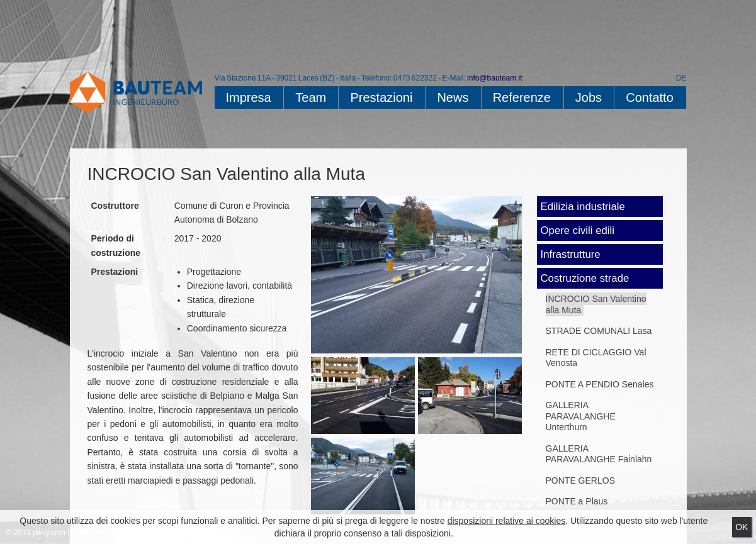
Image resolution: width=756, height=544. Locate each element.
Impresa (249, 97)
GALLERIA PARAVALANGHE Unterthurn (581, 416)
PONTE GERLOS (580, 480)
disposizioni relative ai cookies (507, 521)
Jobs (589, 97)
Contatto (650, 97)
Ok (742, 527)
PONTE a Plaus (577, 501)
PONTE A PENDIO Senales (600, 384)
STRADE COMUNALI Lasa (599, 331)
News (453, 97)
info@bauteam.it (494, 78)
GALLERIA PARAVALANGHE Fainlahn (599, 454)
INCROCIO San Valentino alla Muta (596, 304)
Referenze (522, 97)
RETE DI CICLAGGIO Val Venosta (596, 358)
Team (311, 97)
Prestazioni (381, 97)
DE (681, 78)
